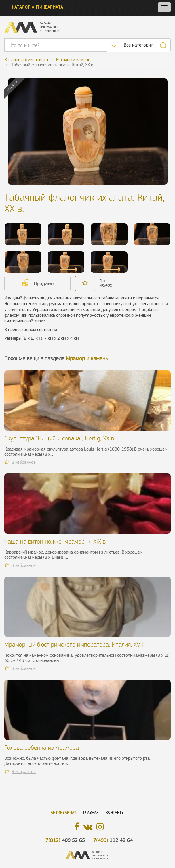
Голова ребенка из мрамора (42, 748)
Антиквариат (63, 812)
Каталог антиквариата (37, 7)
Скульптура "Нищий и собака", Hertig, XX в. (60, 438)
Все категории (139, 45)
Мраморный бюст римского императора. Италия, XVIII (74, 644)
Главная (91, 812)
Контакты (115, 812)
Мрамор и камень (87, 358)
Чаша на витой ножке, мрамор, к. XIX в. (56, 541)
